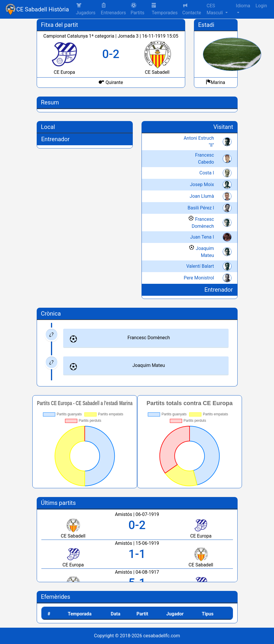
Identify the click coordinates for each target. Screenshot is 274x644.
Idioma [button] (243, 6)
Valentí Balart (200, 266)
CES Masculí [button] (215, 9)
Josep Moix (202, 184)
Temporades (165, 9)
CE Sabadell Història (43, 9)
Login (261, 6)
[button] (139, 9)
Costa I (207, 173)
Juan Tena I (202, 237)
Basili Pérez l (201, 208)
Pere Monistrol (199, 278)
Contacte (192, 9)
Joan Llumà (202, 196)
